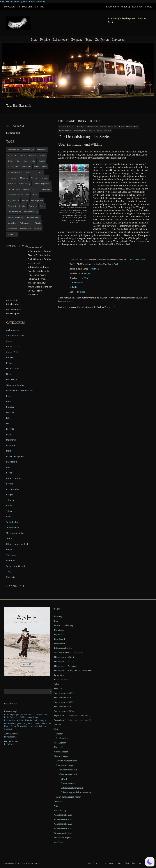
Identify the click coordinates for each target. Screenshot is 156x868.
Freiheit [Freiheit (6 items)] (23, 155)
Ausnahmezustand (15, 336)
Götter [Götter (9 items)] (11, 161)
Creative (10, 357)
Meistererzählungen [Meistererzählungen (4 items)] (34, 172)
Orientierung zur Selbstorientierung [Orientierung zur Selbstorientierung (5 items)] (23, 189)
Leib (8, 423)
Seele (9, 517)
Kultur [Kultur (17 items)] (37, 167)
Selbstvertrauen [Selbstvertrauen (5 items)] (33, 217)
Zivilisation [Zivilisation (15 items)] (12, 234)
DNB (74, 287)
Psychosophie (13, 489)
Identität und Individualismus (108, 127)
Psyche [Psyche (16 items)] (25, 200)
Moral (9, 451)
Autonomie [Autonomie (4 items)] (42, 150)
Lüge (8, 434)
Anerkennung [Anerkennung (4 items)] (13, 150)
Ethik (8, 374)
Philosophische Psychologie (66, 666)
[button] (150, 862)
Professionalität (14, 478)
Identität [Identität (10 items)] (42, 161)
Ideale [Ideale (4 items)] (32, 161)
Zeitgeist (100, 131)
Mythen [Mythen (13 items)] (34, 178)
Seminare (58, 689)
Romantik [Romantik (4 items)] (33, 206)
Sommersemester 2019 (68, 770)
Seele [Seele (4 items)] (42, 206)
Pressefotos (59, 675)
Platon (9, 467)
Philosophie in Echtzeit (64, 657)
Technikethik (12, 522)
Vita (56, 806)
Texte (89, 39)
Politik (9, 473)
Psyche (10, 484)
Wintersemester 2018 (68, 774)
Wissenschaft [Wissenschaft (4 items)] (26, 229)
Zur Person (102, 39)
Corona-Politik (13, 352)
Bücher (59, 734)
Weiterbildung (60, 810)
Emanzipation (13, 368)
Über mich (59, 747)
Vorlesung (92, 131)
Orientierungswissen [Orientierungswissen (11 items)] (42, 183)
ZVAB (87, 278)
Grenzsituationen (68, 783)
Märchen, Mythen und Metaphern (68, 653)
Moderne (122, 127)
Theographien (13, 528)
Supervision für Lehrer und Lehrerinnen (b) (73, 720)
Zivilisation (108, 131)
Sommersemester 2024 (64, 711)
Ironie (9, 396)
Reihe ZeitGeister (62, 680)
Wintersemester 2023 (63, 833)
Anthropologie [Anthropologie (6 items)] (28, 150)
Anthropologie (80, 127)
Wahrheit (11, 561)
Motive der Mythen (132, 127)
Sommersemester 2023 (64, 707)
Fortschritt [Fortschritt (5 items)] (12, 155)
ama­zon (87, 273)
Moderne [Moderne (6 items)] (24, 178)
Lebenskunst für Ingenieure (73, 788)
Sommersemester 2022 (64, 702)
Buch (116, 264)
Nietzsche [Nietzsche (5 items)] (12, 183)
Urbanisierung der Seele (80, 131)
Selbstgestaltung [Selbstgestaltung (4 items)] (31, 212)
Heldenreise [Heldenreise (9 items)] (22, 161)
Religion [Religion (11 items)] (23, 206)
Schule (9, 511)
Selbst (57, 684)
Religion (10, 495)
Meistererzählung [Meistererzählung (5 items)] (15, 172)
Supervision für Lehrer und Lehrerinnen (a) (73, 716)
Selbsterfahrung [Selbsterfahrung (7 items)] (14, 212)
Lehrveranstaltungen (63, 648)
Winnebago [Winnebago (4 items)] (12, 229)
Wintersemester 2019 (63, 815)
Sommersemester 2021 (64, 698)
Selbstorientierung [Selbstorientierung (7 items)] (16, 217)
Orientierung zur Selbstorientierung (76, 792)
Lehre (9, 418)
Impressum (119, 39)
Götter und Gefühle (92, 127)
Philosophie (12, 462)
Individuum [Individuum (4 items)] (26, 167)
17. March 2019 (65, 127)
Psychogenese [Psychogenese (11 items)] (37, 200)
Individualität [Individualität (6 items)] (13, 167)
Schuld (9, 506)
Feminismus (12, 379)
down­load (81, 292)
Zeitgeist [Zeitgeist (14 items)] (37, 229)
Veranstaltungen (61, 752)
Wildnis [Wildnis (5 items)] (38, 223)
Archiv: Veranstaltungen (67, 761)
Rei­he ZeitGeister (137, 260)
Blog (34, 39)
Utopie (9, 550)
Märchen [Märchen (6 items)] (44, 178)
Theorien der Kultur (65, 131)
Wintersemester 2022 (63, 828)
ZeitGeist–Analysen (63, 837)
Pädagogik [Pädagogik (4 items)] (12, 206)
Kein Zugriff (59, 639)
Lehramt (10, 412)
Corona (10, 341)
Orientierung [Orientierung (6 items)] (25, 183)
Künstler (10, 407)
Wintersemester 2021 (63, 824)
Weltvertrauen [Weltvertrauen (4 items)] (26, 223)
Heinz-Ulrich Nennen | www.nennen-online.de (22, 1)
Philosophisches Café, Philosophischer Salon (73, 671)
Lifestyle (10, 429)
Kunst (9, 401)
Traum (9, 539)
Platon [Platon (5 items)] (35, 195)
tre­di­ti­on (73, 213)
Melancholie (12, 440)
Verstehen (58, 801)
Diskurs (10, 363)
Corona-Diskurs (13, 346)
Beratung (77, 39)
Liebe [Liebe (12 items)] (45, 167)
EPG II (64, 779)
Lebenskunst (61, 39)
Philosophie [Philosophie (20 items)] (45, 189)
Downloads (59, 630)
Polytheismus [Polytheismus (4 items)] (13, 200)
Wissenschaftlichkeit (16, 566)
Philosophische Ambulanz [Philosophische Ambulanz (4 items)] (18, 195)
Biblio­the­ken (78, 283)
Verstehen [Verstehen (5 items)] (12, 223)
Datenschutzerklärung (63, 625)
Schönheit (11, 500)
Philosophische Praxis (63, 662)
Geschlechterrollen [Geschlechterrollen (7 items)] (37, 155)
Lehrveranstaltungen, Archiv (69, 797)
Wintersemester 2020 (63, 819)
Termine (45, 39)
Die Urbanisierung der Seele (80, 121)
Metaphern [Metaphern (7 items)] (12, 178)
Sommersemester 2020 (64, 693)
